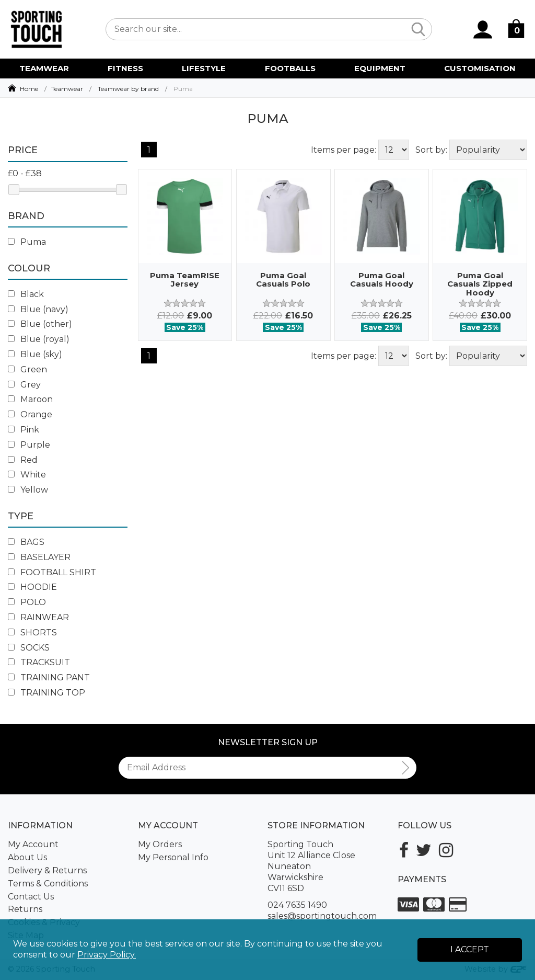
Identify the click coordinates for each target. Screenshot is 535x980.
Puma (27, 242)
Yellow (28, 490)
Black (26, 294)
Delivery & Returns (47, 870)
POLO (27, 602)
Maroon (30, 399)
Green (27, 369)
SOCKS (29, 648)
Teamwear (67, 89)
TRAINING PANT (49, 677)
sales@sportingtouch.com (322, 916)
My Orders (160, 844)
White (27, 475)
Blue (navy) (38, 309)
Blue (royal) (39, 339)
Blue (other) (40, 324)
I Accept (470, 949)
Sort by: (431, 150)
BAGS (26, 542)
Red (23, 460)
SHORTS (32, 633)
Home (29, 89)
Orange (30, 414)
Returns (25, 909)
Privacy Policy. (107, 955)
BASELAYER (39, 557)
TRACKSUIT (39, 662)
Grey (24, 385)
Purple (29, 445)
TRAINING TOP (46, 693)
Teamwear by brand (128, 89)
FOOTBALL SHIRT (52, 572)
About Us (27, 857)
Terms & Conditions (48, 884)
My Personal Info (173, 857)
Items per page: (344, 150)
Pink (24, 430)
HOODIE (32, 587)
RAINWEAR (38, 617)
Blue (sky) (35, 354)
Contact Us (31, 897)
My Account (33, 844)
